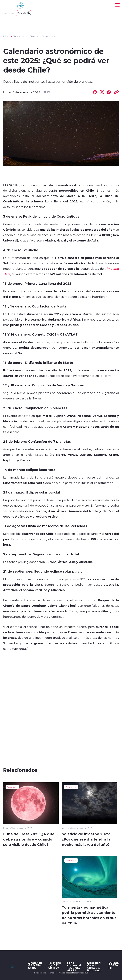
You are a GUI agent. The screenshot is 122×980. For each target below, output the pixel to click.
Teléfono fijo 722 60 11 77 (55, 965)
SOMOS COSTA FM (114, 965)
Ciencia (34, 37)
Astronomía (48, 37)
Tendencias (19, 37)
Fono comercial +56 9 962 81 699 (74, 967)
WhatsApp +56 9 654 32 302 (35, 965)
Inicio (6, 37)
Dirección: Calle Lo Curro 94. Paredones (95, 967)
